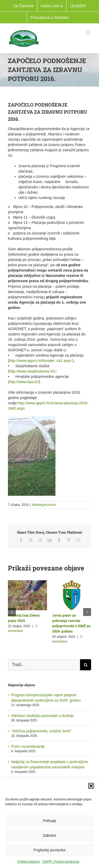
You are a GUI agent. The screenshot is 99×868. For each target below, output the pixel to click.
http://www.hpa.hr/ (24, 382)
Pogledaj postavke (49, 850)
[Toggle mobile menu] (88, 33)
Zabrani (49, 835)
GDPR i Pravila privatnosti (61, 862)
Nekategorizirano (44, 505)
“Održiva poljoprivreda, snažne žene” (41, 731)
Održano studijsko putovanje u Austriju (43, 716)
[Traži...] (44, 665)
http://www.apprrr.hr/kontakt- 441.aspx (40, 361)
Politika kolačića (28, 862)
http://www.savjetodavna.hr (31, 371)
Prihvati (49, 821)
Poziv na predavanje (28, 746)
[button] (91, 786)
